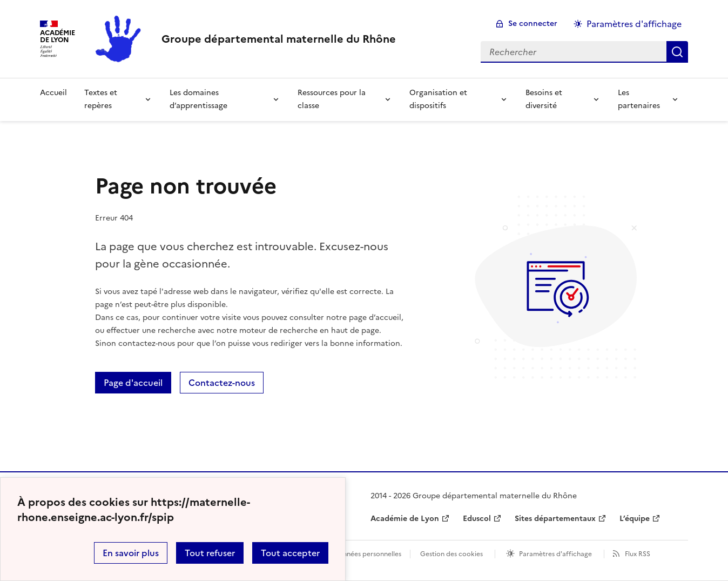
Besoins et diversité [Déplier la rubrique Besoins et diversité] (544, 99)
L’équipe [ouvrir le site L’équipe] (635, 519)
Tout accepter (290, 553)
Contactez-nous (222, 383)
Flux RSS (638, 554)
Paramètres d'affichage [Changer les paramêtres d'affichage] (634, 24)
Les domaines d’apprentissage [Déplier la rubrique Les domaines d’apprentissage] (198, 99)
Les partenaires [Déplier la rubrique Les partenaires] (639, 99)
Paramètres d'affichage (555, 554)
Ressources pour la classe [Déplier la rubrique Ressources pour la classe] (332, 99)
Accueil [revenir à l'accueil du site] (53, 93)
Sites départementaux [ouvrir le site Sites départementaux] (555, 519)
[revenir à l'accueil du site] (279, 39)
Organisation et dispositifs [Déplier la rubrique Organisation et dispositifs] (438, 99)
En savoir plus (131, 553)
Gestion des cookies (451, 554)
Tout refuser (210, 553)
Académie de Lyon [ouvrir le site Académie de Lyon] (405, 519)
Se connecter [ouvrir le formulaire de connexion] (533, 24)
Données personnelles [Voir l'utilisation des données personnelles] (367, 554)
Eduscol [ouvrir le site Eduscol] (477, 519)
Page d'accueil (133, 383)
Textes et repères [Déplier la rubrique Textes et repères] (101, 99)
